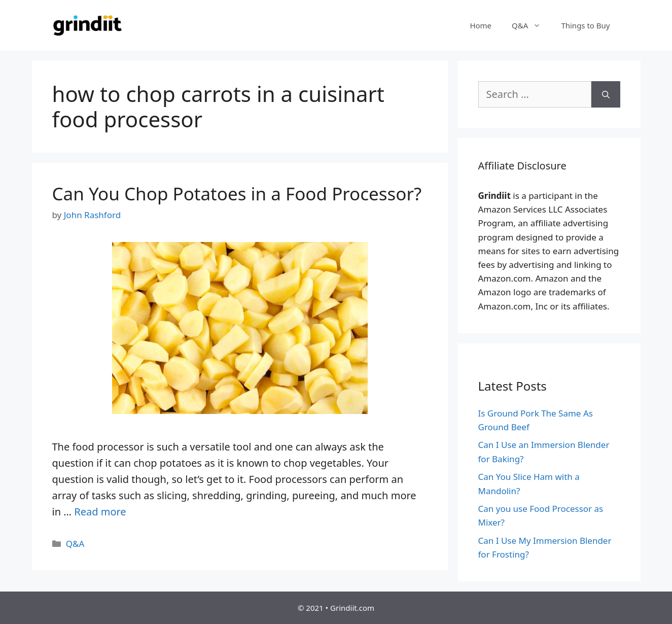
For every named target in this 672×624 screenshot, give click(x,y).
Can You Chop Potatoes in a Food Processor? (237, 194)
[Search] (606, 94)
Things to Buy (585, 25)
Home (481, 25)
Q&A (531, 25)
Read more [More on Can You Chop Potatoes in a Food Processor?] (100, 512)
